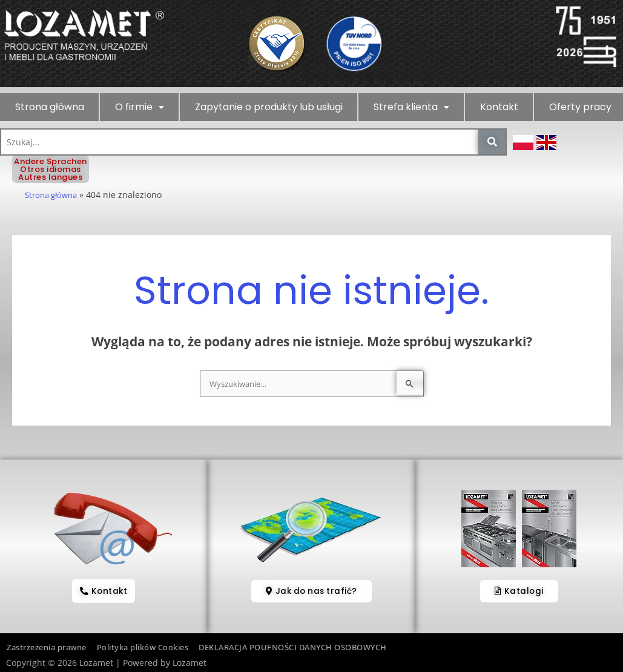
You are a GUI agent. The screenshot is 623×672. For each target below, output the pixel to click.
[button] (139, 107)
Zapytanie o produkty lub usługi (269, 107)
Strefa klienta (411, 107)
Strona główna (50, 107)
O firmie (140, 107)
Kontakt (499, 107)
